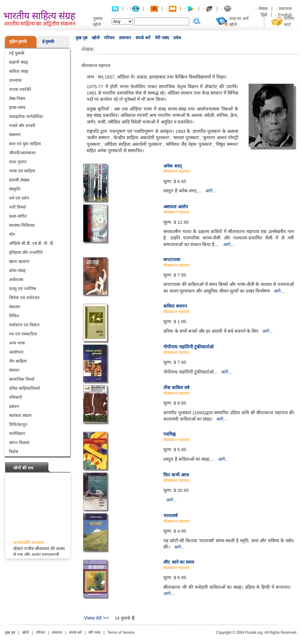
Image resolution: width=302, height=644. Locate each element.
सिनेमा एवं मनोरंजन (24, 298)
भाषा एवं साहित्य (22, 171)
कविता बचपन (175, 306)
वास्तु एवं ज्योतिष (22, 289)
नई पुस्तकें (17, 53)
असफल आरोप (176, 207)
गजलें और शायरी (22, 126)
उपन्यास (15, 80)
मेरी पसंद (162, 38)
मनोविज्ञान (17, 434)
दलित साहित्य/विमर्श (24, 388)
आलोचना (16, 352)
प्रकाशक (285, 8)
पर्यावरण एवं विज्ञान (24, 325)
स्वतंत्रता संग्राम (20, 415)
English (285, 15)
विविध (14, 316)
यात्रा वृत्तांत (18, 162)
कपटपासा (172, 260)
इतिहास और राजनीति (26, 252)
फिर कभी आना (176, 475)
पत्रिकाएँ (16, 397)
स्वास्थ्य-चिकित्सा (22, 225)
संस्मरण (15, 135)
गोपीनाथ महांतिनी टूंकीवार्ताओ (188, 347)
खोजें (96, 38)
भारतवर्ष (170, 516)
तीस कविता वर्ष (176, 388)
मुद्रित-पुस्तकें (18, 42)
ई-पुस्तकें (48, 42)
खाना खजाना (19, 261)
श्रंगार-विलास (19, 443)
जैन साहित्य (18, 361)
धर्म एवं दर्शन (19, 198)
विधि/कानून (18, 425)
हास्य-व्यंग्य (17, 107)
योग (12, 234)
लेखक (263, 8)
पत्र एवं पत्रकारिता (23, 334)
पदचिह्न (169, 434)
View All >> (96, 618)
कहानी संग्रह (18, 62)
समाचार (125, 38)
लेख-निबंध (17, 98)
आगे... (211, 191)
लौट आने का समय (179, 562)
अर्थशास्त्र (16, 280)
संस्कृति (15, 189)
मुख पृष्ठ (81, 38)
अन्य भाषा (17, 343)
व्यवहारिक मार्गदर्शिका (26, 117)
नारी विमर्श (18, 207)
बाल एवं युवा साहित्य (25, 144)
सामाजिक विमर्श (22, 379)
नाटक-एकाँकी (20, 89)
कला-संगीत (18, 216)
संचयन (14, 370)
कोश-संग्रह (17, 271)
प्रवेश (177, 38)
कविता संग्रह (19, 71)
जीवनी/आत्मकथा (22, 153)
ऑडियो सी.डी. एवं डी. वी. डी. (32, 243)
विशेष (14, 452)
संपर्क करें (143, 38)
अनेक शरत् (172, 166)
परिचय (109, 38)
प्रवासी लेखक (19, 180)
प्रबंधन (14, 406)
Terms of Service (121, 633)
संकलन (15, 307)
